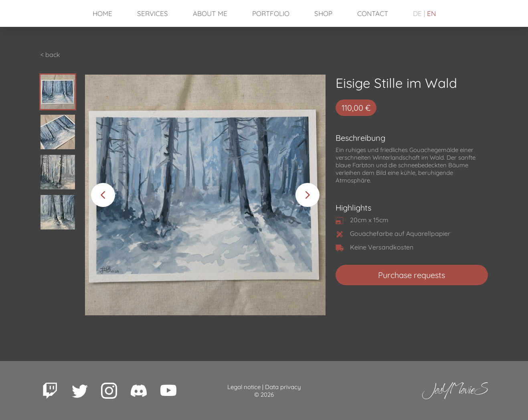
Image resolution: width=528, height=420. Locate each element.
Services (153, 13)
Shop (323, 13)
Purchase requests (412, 275)
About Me (210, 13)
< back (50, 55)
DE (417, 13)
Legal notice (244, 387)
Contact (373, 13)
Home (102, 13)
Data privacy (283, 387)
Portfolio (271, 13)
